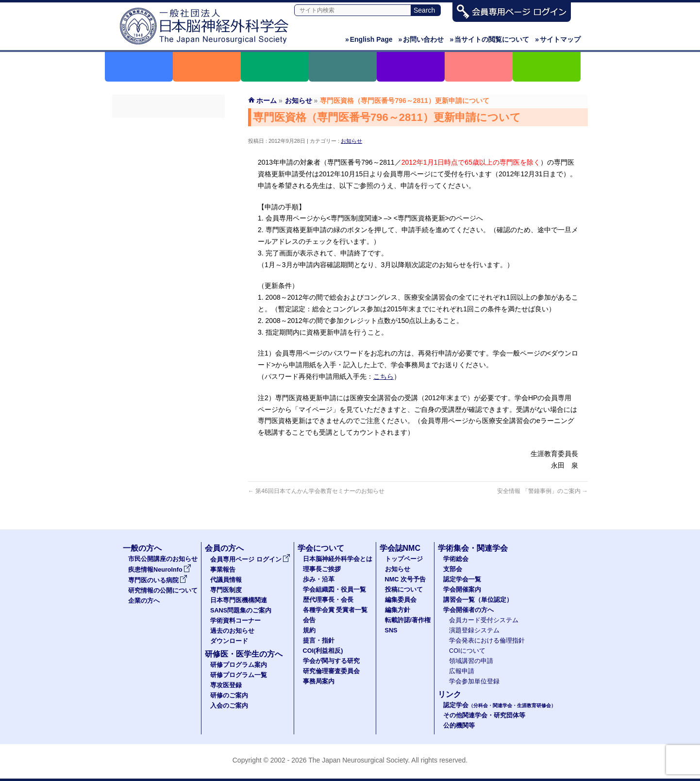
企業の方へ (144, 601)
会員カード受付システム (484, 620)
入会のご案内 (229, 706)
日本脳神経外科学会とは (338, 559)
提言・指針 (319, 641)
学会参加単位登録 (474, 681)
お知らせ (351, 141)
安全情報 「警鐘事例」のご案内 (542, 491)
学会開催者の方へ (468, 610)
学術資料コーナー (168, 232)
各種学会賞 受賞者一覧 (335, 610)
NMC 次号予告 (405, 579)
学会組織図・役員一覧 (334, 590)
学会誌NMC (400, 548)
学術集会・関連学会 (473, 548)
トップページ (404, 559)
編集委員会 (401, 600)
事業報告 (168, 144)
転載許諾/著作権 (408, 620)
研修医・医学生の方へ (244, 654)
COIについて (467, 651)
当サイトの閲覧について (489, 39)
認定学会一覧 (462, 579)
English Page (369, 39)
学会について (321, 548)
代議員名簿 (168, 162)
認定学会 (500, 705)
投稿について (404, 590)
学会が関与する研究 (331, 661)
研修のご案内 (229, 696)
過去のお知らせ (168, 249)
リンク (450, 694)
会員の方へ (224, 548)
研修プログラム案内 (239, 665)
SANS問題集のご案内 (168, 214)
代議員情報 (226, 580)
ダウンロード (168, 267)
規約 (309, 630)
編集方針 (398, 610)
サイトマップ (558, 39)
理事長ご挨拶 (322, 569)
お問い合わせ (421, 39)
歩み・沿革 (319, 579)
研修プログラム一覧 (239, 675)
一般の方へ (142, 548)
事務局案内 (319, 681)
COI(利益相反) (323, 651)
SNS (391, 630)
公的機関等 (459, 726)
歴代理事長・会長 (328, 600)
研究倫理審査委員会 (331, 671)
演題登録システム (474, 630)
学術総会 (456, 559)
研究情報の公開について (163, 591)
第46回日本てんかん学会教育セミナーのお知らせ (316, 491)
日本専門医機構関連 (168, 197)
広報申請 (462, 671)
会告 (309, 620)
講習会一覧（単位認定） (478, 600)
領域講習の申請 (471, 661)
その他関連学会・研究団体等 (484, 715)
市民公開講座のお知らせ (163, 559)
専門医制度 (168, 179)
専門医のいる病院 (158, 580)
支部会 (453, 569)
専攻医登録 (226, 685)
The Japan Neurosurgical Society (358, 760)
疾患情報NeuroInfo (160, 570)
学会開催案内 (462, 590)
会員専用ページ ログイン (168, 127)
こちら (383, 376)
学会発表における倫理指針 (487, 641)
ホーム (267, 101)
